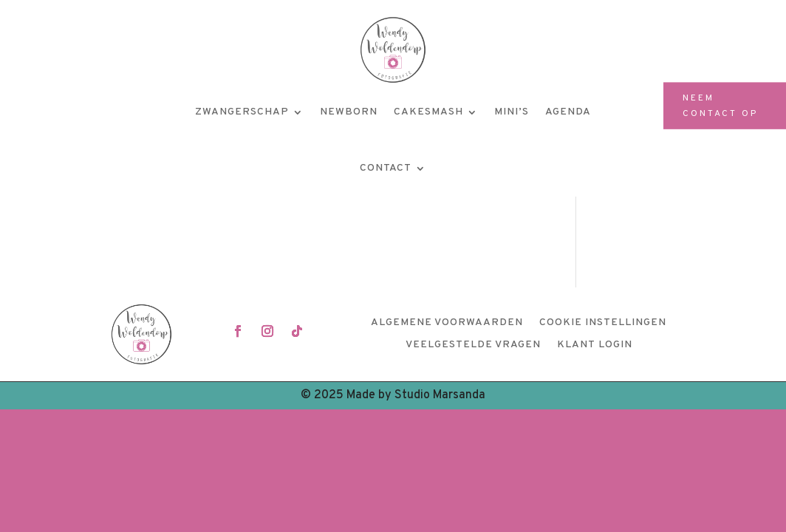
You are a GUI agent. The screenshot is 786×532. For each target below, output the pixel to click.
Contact (386, 168)
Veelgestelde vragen (473, 345)
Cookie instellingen (603, 323)
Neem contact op (720, 106)
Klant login (595, 345)
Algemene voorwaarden (447, 323)
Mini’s (512, 112)
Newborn (349, 112)
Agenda (568, 112)
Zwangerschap (242, 112)
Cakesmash (428, 112)
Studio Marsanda (440, 395)
